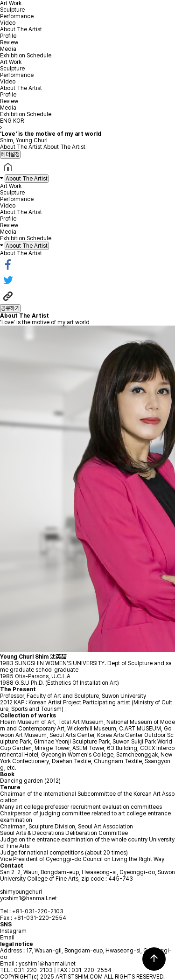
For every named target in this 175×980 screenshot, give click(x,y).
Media (8, 49)
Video (8, 23)
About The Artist (21, 29)
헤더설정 (10, 154)
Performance (17, 16)
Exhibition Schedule (26, 56)
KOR (18, 121)
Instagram (13, 931)
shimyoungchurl (21, 892)
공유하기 (10, 308)
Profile (8, 36)
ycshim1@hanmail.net (28, 898)
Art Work (11, 3)
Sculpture (12, 10)
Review (9, 42)
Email (7, 938)
